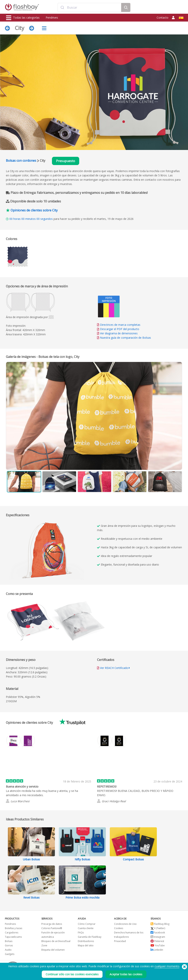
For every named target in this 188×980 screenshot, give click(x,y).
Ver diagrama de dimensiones (119, 333)
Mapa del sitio (86, 945)
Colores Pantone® (52, 928)
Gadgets (10, 954)
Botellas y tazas (14, 928)
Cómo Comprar (87, 924)
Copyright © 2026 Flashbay (166, 971)
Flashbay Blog (160, 924)
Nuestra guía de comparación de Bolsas (125, 338)
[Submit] (62, 7)
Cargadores (12, 933)
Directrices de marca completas (120, 325)
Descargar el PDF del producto (118, 329)
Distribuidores (86, 941)
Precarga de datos (52, 924)
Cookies (119, 928)
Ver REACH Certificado (114, 668)
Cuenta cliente (86, 928)
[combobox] (90, 7)
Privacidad (120, 941)
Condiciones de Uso (125, 924)
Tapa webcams (13, 937)
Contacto (163, 18)
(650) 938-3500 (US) (171, 966)
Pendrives (52, 18)
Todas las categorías (23, 18)
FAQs (81, 933)
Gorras (9, 945)
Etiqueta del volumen (53, 950)
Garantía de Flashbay (90, 937)
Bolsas (9, 941)
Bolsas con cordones (21, 161)
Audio (8, 950)
